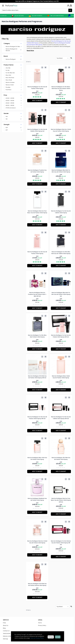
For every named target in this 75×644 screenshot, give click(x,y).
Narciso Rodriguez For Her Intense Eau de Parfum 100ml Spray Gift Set (61, 543)
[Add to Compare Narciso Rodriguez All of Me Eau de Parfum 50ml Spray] (66, 438)
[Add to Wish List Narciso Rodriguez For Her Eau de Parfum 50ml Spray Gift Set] (69, 316)
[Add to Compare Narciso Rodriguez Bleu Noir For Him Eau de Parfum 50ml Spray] (66, 151)
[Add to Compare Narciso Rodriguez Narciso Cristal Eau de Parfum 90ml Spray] (66, 110)
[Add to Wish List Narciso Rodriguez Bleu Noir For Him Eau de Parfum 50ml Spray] (69, 151)
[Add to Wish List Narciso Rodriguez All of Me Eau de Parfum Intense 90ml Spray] (45, 564)
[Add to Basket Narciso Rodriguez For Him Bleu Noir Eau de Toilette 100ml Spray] (61, 266)
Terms (40, 623)
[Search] (70, 10)
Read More (30, 51)
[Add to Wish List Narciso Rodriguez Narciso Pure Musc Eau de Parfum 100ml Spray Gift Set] (69, 479)
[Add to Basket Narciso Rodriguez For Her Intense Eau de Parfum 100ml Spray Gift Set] (61, 557)
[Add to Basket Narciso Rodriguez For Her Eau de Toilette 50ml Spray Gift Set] (61, 431)
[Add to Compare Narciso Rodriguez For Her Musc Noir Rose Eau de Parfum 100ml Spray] (66, 67)
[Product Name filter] (13, 65)
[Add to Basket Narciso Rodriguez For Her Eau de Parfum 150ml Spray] (37, 266)
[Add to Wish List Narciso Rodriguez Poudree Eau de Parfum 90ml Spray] (45, 151)
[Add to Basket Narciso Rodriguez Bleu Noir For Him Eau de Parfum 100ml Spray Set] (61, 308)
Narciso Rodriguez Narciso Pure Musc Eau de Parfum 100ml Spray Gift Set (61, 500)
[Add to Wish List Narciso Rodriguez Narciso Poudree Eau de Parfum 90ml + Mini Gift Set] (45, 273)
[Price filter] (13, 95)
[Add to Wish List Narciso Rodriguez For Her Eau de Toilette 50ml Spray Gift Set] (69, 397)
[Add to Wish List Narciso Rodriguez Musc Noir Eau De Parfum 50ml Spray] (45, 438)
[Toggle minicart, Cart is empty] (71, 6)
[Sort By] (63, 58)
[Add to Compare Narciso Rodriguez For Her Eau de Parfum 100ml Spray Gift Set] (42, 397)
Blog (4, 628)
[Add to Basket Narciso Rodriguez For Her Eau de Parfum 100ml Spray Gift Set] (37, 431)
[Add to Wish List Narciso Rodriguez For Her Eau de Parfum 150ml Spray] (45, 232)
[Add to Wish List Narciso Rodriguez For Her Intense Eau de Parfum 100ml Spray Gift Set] (69, 522)
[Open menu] (3, 6)
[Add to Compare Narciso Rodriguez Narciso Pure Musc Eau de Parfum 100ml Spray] (42, 192)
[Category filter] (13, 44)
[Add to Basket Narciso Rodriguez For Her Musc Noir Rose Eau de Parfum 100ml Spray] (61, 102)
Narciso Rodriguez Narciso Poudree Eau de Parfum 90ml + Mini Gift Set (37, 294)
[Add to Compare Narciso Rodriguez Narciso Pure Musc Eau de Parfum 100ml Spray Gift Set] (66, 479)
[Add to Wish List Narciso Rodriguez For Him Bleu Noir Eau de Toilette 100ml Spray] (69, 232)
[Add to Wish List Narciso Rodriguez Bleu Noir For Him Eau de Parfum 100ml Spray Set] (69, 273)
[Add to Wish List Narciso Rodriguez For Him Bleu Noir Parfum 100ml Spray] (45, 316)
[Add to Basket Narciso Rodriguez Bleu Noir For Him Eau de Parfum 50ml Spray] (61, 184)
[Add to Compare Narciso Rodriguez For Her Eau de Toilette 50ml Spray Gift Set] (66, 397)
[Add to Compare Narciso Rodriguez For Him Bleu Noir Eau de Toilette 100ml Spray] (66, 232)
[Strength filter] (13, 125)
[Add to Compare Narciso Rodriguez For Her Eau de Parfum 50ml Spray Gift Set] (66, 316)
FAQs (4, 623)
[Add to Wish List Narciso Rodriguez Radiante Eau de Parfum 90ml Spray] (45, 479)
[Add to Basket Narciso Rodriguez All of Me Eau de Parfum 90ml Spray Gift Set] (37, 390)
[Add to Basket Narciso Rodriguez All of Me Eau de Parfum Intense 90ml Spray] (37, 597)
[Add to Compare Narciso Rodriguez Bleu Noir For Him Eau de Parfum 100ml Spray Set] (66, 273)
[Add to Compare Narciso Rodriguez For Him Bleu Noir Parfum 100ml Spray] (42, 316)
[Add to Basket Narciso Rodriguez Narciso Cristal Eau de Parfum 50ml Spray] (37, 555)
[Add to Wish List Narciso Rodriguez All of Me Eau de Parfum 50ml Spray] (69, 438)
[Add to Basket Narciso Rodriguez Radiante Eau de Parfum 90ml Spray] (37, 512)
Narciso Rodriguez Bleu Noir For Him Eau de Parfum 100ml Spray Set (61, 294)
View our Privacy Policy (37, 638)
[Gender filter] (13, 114)
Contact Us (6, 631)
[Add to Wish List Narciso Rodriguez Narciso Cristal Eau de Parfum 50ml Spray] (45, 522)
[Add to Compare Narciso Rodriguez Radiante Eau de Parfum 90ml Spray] (42, 479)
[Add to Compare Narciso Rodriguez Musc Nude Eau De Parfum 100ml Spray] (66, 357)
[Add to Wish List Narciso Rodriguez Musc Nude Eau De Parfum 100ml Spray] (69, 357)
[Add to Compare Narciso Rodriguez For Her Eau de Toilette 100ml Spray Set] (42, 110)
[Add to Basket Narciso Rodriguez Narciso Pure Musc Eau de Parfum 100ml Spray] (37, 225)
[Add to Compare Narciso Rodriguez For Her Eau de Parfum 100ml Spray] (42, 67)
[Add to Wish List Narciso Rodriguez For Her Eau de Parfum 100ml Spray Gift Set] (45, 397)
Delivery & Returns (8, 636)
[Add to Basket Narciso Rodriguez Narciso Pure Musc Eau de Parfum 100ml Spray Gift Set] (61, 514)
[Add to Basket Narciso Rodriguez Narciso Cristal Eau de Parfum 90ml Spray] (61, 143)
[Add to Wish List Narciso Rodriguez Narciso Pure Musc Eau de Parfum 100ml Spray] (45, 192)
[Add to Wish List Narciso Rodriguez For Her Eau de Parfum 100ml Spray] (45, 67)
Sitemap (5, 639)
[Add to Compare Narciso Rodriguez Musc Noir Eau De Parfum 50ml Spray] (42, 438)
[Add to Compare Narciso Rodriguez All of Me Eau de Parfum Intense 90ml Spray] (42, 564)
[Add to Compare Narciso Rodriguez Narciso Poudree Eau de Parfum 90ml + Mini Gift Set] (42, 273)
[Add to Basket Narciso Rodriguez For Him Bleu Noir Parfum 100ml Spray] (37, 349)
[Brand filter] (13, 56)
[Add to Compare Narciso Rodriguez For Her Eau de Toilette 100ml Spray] (66, 192)
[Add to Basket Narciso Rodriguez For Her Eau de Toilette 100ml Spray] (61, 225)
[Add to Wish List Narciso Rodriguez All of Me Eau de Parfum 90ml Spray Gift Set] (45, 357)
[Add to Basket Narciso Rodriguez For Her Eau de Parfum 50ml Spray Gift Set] (61, 349)
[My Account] (68, 6)
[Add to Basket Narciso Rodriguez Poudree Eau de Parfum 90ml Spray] (37, 184)
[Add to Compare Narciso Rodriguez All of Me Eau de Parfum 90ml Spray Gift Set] (42, 357)
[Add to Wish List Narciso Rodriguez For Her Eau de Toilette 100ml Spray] (69, 192)
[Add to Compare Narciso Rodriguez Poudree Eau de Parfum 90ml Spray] (42, 151)
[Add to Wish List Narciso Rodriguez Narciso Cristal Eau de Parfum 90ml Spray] (69, 110)
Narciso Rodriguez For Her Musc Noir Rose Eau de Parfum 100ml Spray (61, 89)
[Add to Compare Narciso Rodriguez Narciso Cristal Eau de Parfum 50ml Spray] (42, 522)
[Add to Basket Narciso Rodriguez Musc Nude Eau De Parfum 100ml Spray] (61, 390)
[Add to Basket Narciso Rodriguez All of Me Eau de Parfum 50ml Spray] (61, 471)
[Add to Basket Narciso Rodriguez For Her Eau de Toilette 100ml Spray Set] (37, 143)
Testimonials (7, 634)
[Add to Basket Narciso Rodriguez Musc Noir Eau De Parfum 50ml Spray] (37, 471)
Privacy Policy (42, 625)
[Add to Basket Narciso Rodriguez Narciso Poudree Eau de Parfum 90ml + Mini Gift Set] (37, 308)
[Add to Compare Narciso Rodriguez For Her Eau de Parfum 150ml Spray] (42, 232)
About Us (6, 625)
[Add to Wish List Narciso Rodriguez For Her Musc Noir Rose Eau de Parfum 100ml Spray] (69, 67)
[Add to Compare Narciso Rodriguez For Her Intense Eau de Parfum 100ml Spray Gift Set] (66, 522)
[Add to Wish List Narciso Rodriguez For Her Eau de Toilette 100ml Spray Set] (45, 110)
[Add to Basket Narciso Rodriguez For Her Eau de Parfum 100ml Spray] (37, 101)
